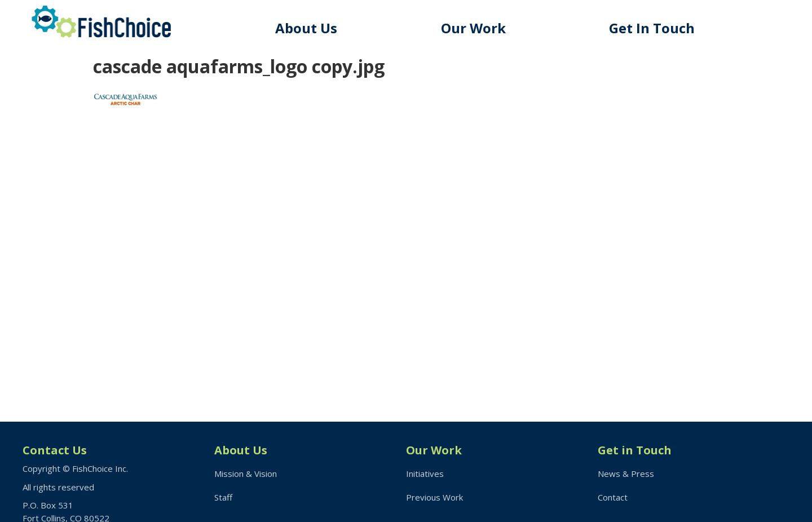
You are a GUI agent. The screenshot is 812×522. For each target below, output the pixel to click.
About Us (306, 28)
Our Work (473, 28)
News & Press (626, 474)
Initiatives (425, 474)
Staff (223, 497)
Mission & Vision (246, 474)
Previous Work (434, 497)
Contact (613, 497)
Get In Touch (652, 28)
